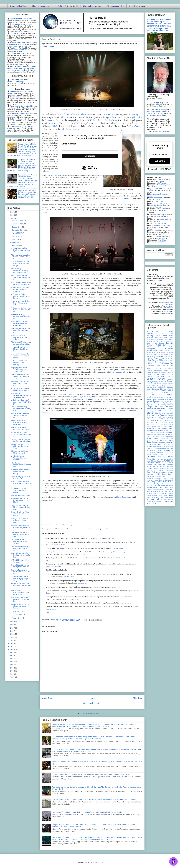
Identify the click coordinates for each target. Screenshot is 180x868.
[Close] (122, 131)
